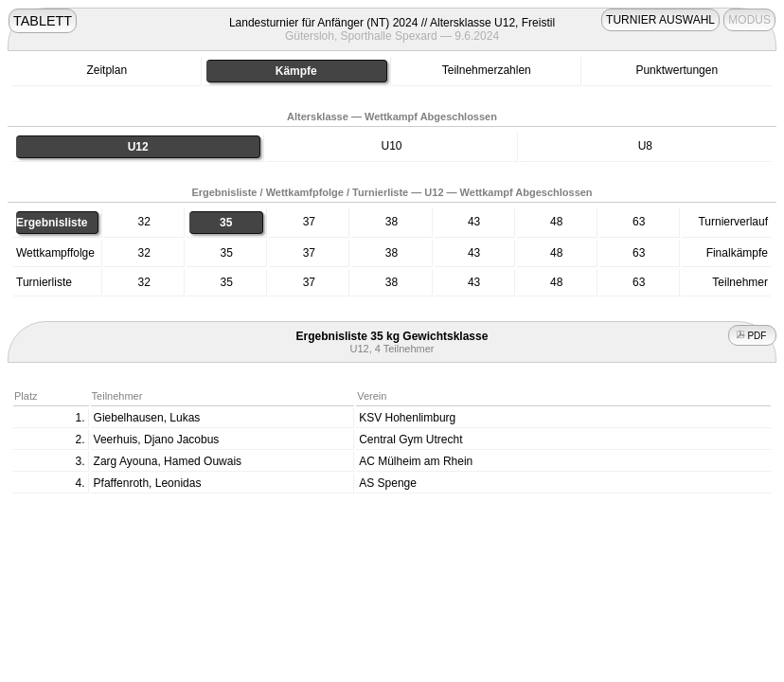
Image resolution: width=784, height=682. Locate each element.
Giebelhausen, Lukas (147, 418)
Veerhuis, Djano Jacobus (157, 440)
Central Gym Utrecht (410, 440)
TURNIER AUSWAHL (660, 20)
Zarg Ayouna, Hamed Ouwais (168, 461)
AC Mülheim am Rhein (416, 461)
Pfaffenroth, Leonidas (148, 483)
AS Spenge (388, 483)
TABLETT (43, 21)
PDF (753, 336)
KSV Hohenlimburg (407, 418)
